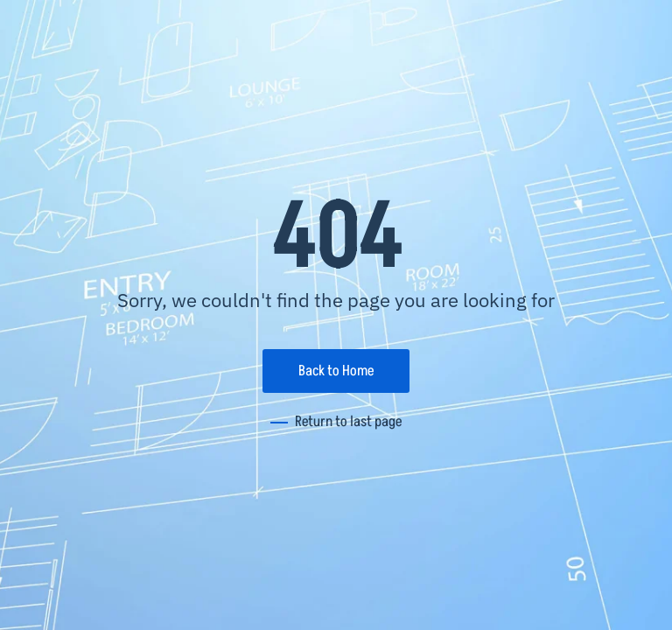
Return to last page (348, 422)
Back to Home (336, 371)
